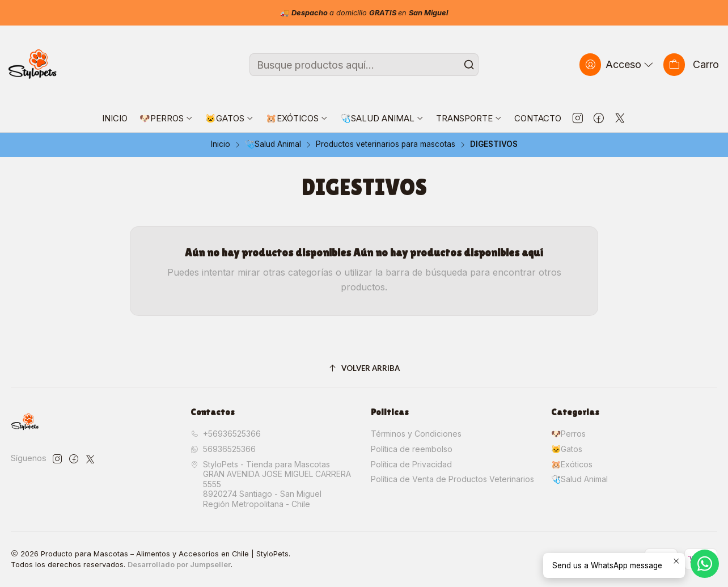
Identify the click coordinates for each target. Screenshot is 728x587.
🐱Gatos (567, 449)
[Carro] (691, 64)
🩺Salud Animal (273, 145)
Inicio (221, 145)
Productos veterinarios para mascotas (386, 145)
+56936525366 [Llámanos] (226, 434)
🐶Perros (568, 434)
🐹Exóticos (572, 464)
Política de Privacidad (411, 464)
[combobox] (364, 65)
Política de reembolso (412, 449)
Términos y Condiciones (416, 434)
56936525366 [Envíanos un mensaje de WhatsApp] (223, 449)
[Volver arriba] (364, 369)
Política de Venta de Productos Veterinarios (452, 479)
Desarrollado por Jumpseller (179, 565)
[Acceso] (617, 64)
